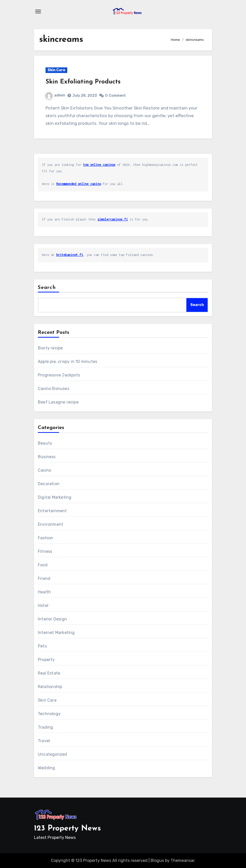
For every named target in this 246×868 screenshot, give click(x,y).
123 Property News (68, 829)
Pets (42, 646)
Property (46, 660)
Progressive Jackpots (59, 375)
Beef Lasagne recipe (58, 402)
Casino (44, 470)
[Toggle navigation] (38, 11)
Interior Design (52, 619)
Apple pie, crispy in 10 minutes (68, 362)
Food (43, 565)
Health (44, 592)
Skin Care (56, 70)
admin (55, 95)
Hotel (43, 606)
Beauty (45, 443)
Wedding (46, 768)
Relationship (50, 687)
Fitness (45, 551)
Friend (44, 578)
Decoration (49, 484)
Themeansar (182, 860)
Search (47, 288)
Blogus (157, 860)
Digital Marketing (55, 497)
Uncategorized (53, 754)
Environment (51, 524)
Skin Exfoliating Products (83, 82)
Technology (49, 714)
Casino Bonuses (54, 389)
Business (47, 457)
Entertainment (52, 511)
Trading (45, 727)
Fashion (46, 538)
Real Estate (49, 673)
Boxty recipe (50, 348)
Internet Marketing (56, 633)
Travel (44, 741)
